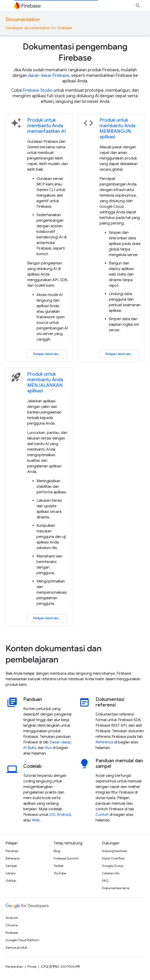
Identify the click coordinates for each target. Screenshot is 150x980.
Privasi (32, 967)
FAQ (105, 881)
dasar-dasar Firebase (49, 75)
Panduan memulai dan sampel (119, 764)
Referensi (13, 858)
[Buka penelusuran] (138, 6)
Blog (57, 851)
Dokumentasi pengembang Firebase (75, 52)
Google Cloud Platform (22, 940)
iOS (52, 815)
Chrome (12, 925)
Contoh (102, 815)
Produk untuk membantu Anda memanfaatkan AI (47, 126)
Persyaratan (14, 967)
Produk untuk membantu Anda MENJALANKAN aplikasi (45, 383)
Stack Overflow (113, 858)
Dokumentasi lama (116, 888)
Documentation (23, 20)
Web (36, 820)
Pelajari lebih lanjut (48, 354)
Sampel (11, 866)
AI (25, 748)
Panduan (33, 700)
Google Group (113, 866)
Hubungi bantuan (115, 851)
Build (32, 748)
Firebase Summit (66, 858)
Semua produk (16, 947)
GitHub (11, 881)
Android (64, 815)
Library (11, 873)
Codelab (32, 766)
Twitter (59, 866)
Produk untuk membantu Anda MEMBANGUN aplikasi (117, 129)
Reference (104, 742)
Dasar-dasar (60, 742)
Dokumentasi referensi (110, 702)
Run (48, 748)
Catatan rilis (111, 873)
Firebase (12, 933)
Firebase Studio (38, 90)
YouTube (60, 873)
